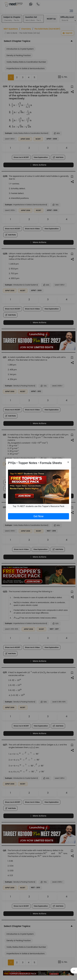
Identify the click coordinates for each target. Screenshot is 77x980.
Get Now (38, 516)
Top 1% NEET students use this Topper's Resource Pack (38, 506)
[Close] (68, 462)
